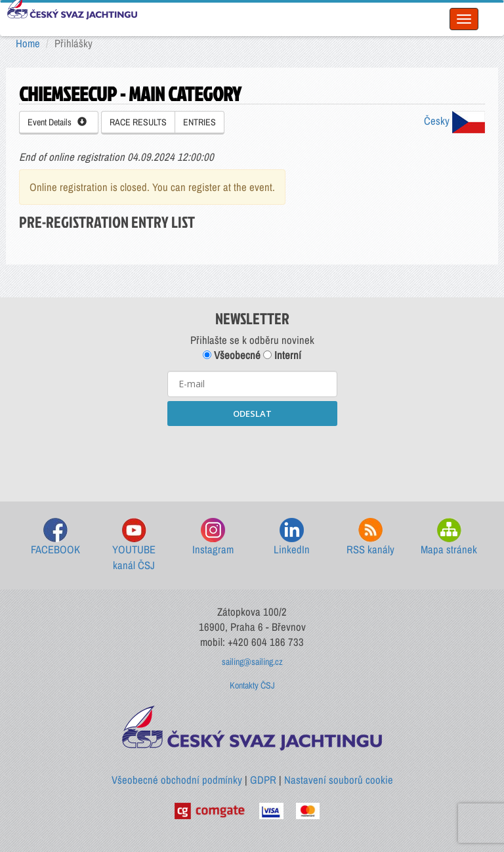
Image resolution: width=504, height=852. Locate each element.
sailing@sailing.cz (252, 662)
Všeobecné (232, 355)
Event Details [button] (57, 122)
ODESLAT (252, 414)
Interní (282, 355)
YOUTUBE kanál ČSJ (134, 545)
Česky (454, 121)
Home (28, 43)
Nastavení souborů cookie (339, 780)
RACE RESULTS (138, 122)
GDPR (263, 780)
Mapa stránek (449, 537)
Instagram (213, 537)
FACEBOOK (55, 537)
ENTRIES (199, 122)
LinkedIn (292, 537)
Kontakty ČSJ (252, 685)
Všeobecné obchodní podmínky (177, 780)
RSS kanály (370, 537)
